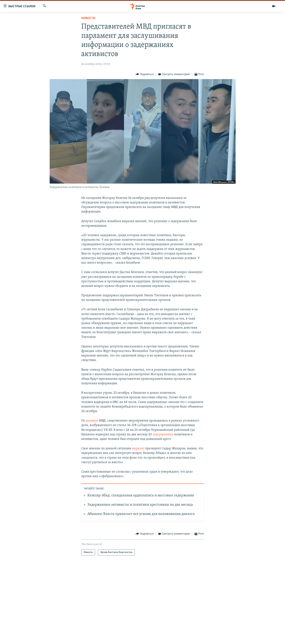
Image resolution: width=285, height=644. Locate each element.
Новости (88, 18)
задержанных (163, 435)
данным (92, 421)
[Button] (145, 74)
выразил (138, 449)
